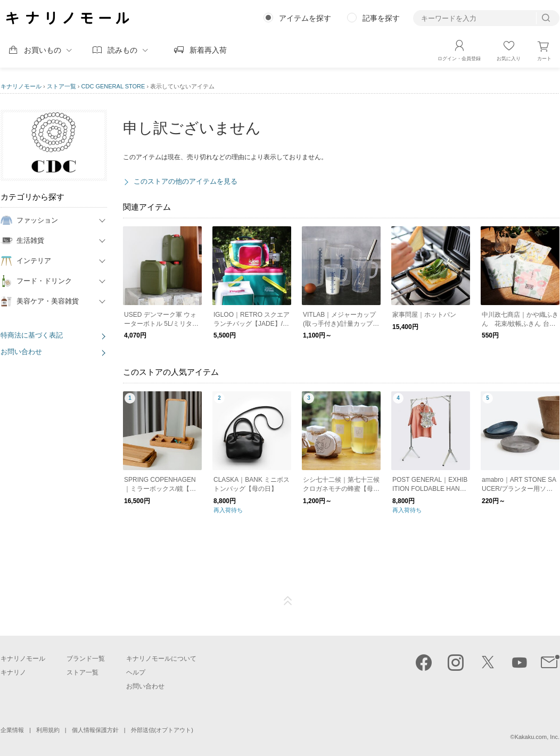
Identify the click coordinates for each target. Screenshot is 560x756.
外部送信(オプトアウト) (162, 730)
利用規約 (48, 730)
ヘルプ (136, 672)
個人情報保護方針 (95, 730)
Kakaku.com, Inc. (537, 737)
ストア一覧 (61, 86)
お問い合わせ (21, 352)
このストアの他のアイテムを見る (186, 181)
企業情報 (12, 730)
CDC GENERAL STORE (113, 86)
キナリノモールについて (161, 659)
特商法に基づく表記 (32, 335)
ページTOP (288, 601)
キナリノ (13, 672)
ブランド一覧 (86, 659)
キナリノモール (21, 86)
